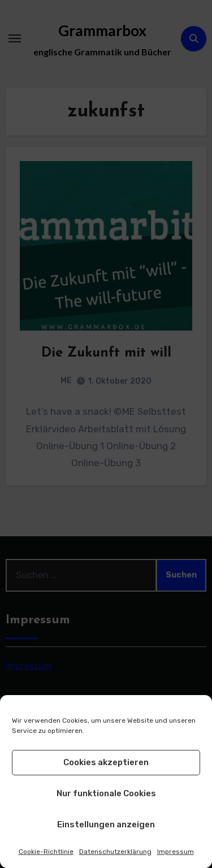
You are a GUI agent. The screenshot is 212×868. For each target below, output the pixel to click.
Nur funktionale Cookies (106, 793)
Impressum (176, 852)
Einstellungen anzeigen (106, 824)
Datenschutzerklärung (115, 852)
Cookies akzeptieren (106, 762)
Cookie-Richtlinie (46, 852)
